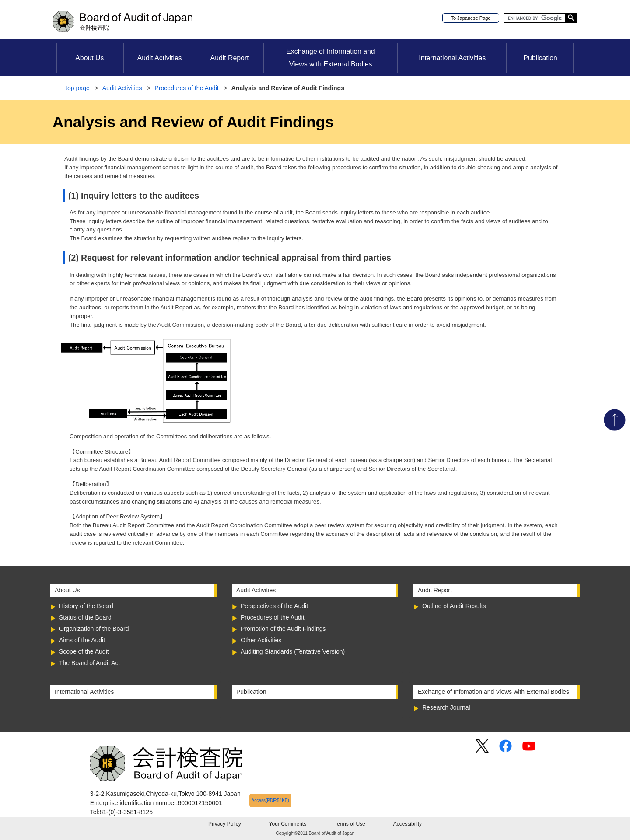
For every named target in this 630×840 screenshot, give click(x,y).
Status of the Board (85, 617)
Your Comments (288, 824)
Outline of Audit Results (454, 606)
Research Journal (446, 707)
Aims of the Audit (82, 640)
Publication (540, 58)
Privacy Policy (225, 824)
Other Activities (261, 640)
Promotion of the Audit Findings (283, 629)
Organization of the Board (94, 629)
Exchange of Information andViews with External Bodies (330, 58)
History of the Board (86, 606)
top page (78, 88)
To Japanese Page (471, 18)
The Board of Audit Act (89, 663)
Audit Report (230, 58)
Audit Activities (160, 58)
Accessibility (408, 824)
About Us (89, 58)
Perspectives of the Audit (274, 606)
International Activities (452, 58)
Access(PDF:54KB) (270, 800)
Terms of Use (350, 824)
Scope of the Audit (84, 651)
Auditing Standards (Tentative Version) (293, 651)
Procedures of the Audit (186, 88)
